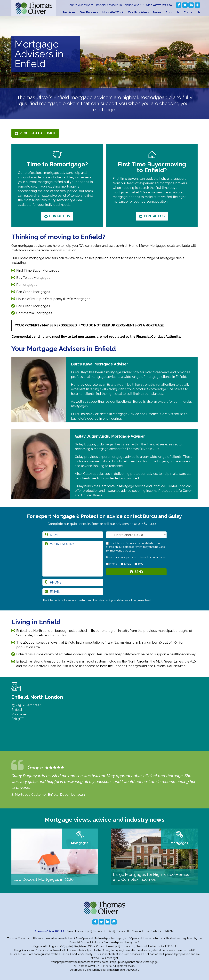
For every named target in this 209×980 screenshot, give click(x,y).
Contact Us (192, 12)
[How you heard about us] (136, 535)
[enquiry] (73, 559)
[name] (73, 535)
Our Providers (138, 12)
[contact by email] (122, 564)
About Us (172, 12)
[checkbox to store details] (107, 543)
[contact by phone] (107, 564)
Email (126, 564)
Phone (112, 564)
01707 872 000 (162, 5)
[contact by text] (136, 564)
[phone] (73, 582)
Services (69, 12)
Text (139, 564)
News (157, 12)
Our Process (89, 12)
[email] (73, 592)
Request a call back (38, 133)
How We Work (113, 12)
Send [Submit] (139, 572)
